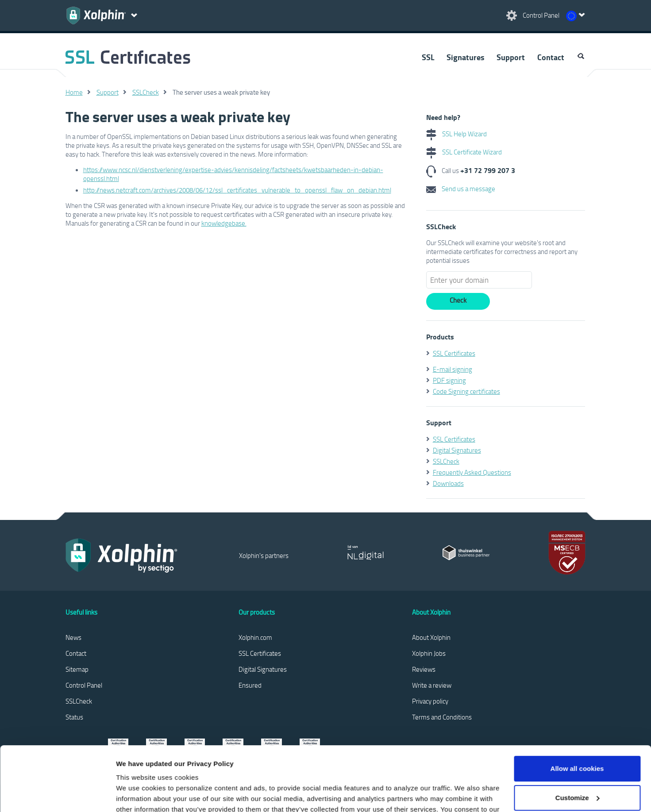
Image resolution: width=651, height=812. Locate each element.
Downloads (448, 483)
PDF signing (449, 380)
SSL (428, 57)
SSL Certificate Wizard (464, 152)
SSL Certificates (454, 353)
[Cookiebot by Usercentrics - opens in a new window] (57, 795)
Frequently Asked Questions (472, 472)
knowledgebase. (224, 223)
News (73, 637)
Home (74, 92)
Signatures (465, 57)
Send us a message (461, 189)
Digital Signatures (457, 450)
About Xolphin (431, 637)
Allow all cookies (577, 708)
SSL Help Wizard (456, 134)
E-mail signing (453, 369)
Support (511, 57)
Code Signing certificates (466, 391)
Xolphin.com (255, 637)
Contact (551, 57)
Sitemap (77, 669)
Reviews (424, 669)
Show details (137, 795)
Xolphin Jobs (429, 653)
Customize (578, 737)
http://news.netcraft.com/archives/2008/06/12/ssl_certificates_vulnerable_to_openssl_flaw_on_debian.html (237, 190)
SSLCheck (146, 92)
